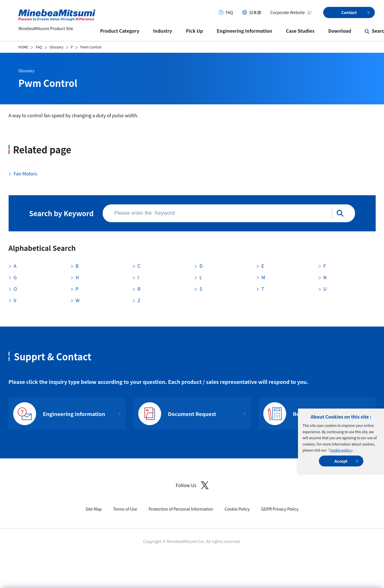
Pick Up (194, 31)
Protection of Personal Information (181, 509)
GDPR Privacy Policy (280, 509)
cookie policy (341, 450)
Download (340, 31)
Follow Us (192, 485)
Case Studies (300, 31)
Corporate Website (291, 12)
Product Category (120, 31)
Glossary (56, 47)
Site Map (93, 509)
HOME (23, 47)
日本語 (255, 12)
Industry (163, 31)
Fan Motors (26, 173)
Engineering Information (244, 31)
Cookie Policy (237, 509)
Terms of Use (125, 509)
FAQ (229, 12)
